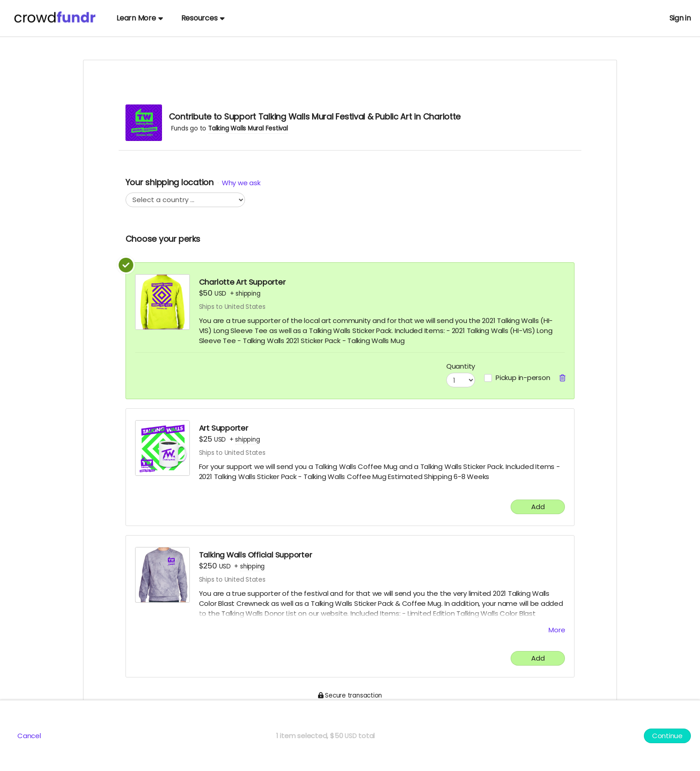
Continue (667, 736)
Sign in (680, 18)
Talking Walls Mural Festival (248, 128)
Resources (203, 18)
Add (538, 507)
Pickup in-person (523, 378)
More (557, 630)
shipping (248, 294)
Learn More (140, 18)
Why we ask (241, 183)
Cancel (29, 736)
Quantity (461, 366)
